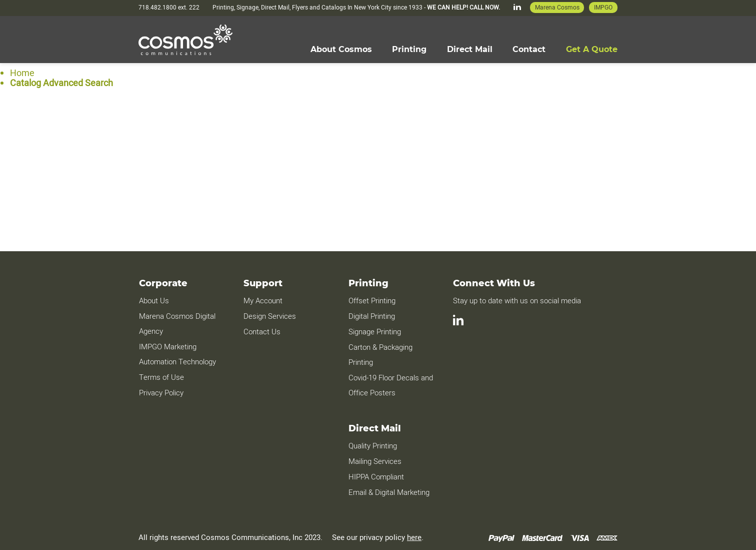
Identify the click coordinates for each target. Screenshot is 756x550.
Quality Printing (372, 443)
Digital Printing (371, 316)
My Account (262, 301)
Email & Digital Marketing (388, 488)
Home (22, 73)
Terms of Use (161, 376)
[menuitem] (340, 49)
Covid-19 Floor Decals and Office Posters (390, 383)
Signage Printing (374, 331)
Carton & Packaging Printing (380, 353)
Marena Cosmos (557, 8)
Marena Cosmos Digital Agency (177, 323)
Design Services (269, 316)
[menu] (463, 49)
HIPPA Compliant (376, 473)
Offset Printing (371, 301)
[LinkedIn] (517, 8)
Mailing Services (374, 458)
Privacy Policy (161, 391)
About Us (153, 301)
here (414, 533)
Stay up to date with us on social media (517, 301)
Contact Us (261, 331)
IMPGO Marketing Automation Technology (177, 353)
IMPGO (603, 8)
